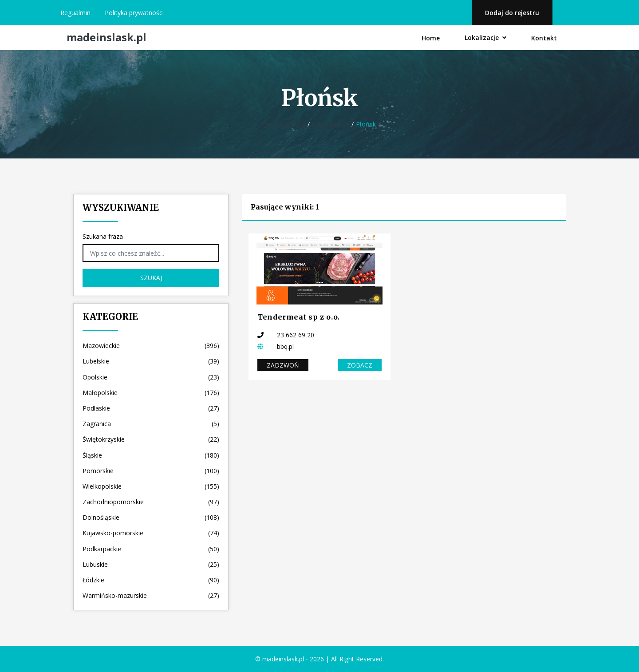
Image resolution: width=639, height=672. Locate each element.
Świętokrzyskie (151, 439)
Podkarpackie (151, 549)
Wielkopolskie (151, 486)
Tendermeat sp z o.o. (299, 317)
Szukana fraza (103, 236)
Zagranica (151, 424)
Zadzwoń (283, 365)
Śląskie (151, 455)
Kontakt (544, 38)
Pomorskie (151, 471)
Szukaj (151, 278)
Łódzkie (151, 580)
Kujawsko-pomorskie (151, 533)
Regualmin (75, 13)
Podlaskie (151, 408)
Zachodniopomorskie (151, 502)
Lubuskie (151, 564)
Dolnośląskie (151, 517)
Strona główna (284, 124)
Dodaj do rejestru (512, 13)
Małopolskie (151, 393)
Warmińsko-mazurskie (151, 595)
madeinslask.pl (106, 38)
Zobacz (360, 365)
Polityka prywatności (134, 13)
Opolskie (151, 377)
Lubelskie (151, 361)
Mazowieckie (331, 124)
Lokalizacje (485, 38)
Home (431, 38)
